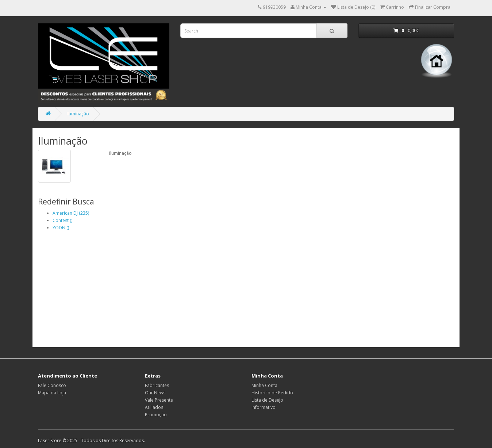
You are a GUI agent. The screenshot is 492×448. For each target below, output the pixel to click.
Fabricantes (157, 385)
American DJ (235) (71, 213)
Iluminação (78, 114)
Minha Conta (264, 385)
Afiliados (154, 407)
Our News (155, 393)
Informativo (264, 407)
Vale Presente (159, 400)
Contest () (62, 220)
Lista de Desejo (267, 400)
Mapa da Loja (52, 393)
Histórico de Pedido (272, 393)
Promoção (156, 415)
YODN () (61, 228)
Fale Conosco (52, 385)
